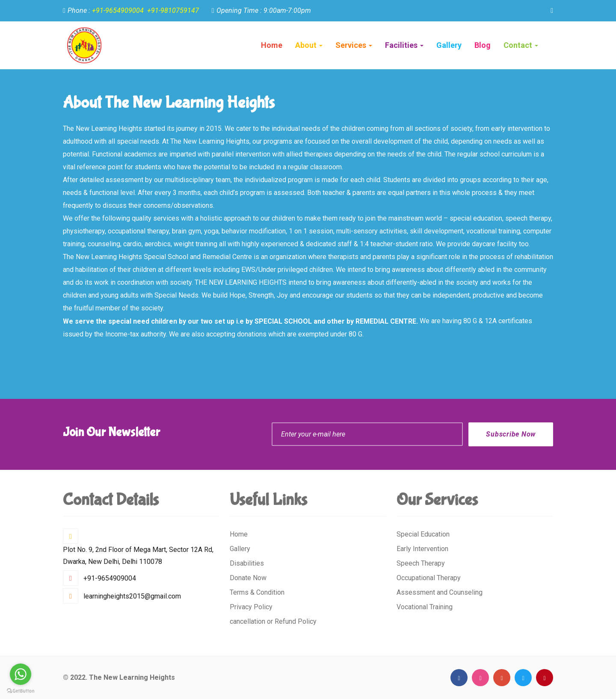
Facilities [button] (404, 45)
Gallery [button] (449, 45)
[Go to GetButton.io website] (21, 690)
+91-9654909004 (118, 10)
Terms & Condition (257, 592)
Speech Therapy (421, 563)
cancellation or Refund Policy (273, 621)
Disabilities (247, 563)
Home (272, 45)
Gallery (240, 549)
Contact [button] (521, 45)
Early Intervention (422, 549)
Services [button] (354, 45)
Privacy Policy (251, 607)
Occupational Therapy (429, 578)
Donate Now (248, 578)
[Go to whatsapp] (21, 674)
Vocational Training (425, 607)
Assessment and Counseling (440, 592)
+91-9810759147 (173, 10)
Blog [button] (483, 45)
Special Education (423, 534)
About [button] (309, 45)
